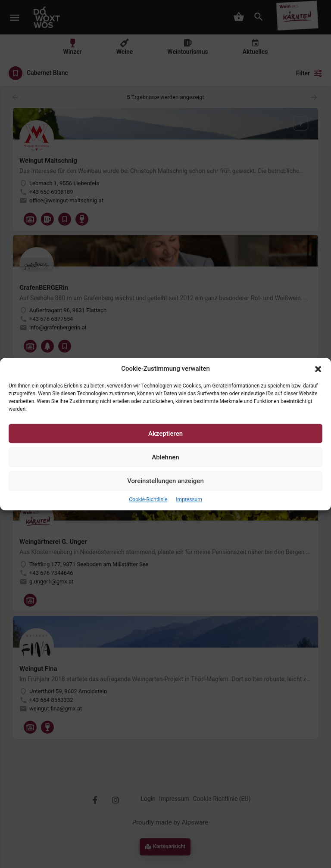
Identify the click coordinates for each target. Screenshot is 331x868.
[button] (318, 369)
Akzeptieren (165, 434)
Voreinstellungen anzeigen (165, 481)
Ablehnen (165, 457)
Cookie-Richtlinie (148, 500)
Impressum (189, 500)
